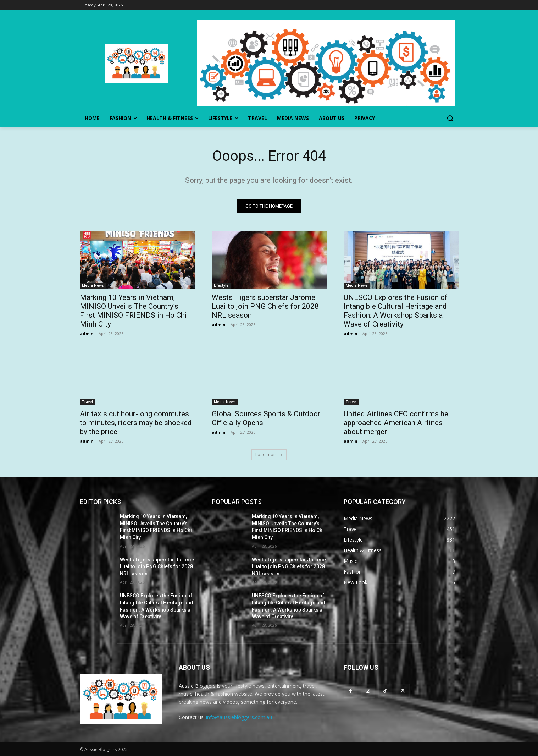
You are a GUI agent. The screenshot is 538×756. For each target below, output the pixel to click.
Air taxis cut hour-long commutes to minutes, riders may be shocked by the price (136, 423)
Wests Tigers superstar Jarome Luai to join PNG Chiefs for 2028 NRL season (265, 306)
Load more (269, 454)
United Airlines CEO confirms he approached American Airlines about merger (396, 423)
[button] (450, 118)
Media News (93, 285)
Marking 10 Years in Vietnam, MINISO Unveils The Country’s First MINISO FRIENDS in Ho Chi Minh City (133, 311)
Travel (87, 402)
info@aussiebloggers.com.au (239, 717)
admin (87, 333)
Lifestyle (221, 285)
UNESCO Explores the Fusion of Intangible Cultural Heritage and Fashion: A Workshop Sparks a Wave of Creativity (396, 311)
